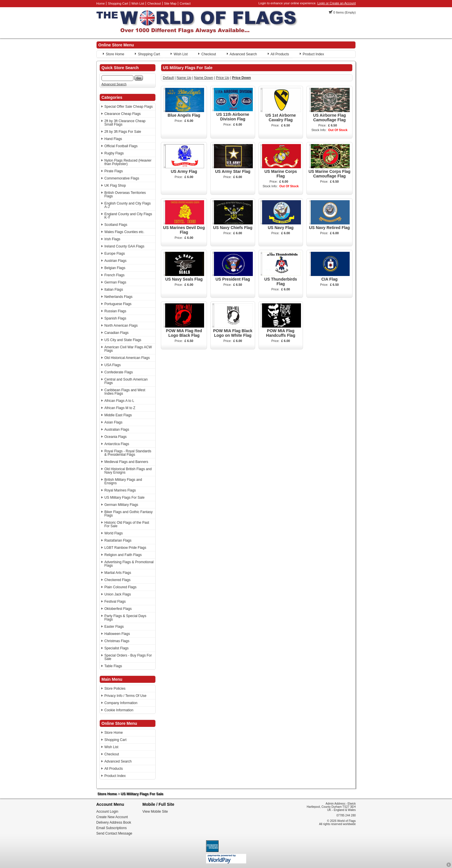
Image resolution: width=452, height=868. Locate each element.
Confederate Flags (119, 372)
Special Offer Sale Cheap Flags (129, 107)
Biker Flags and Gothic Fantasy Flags (128, 514)
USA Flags (113, 365)
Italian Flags (114, 290)
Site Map (170, 3)
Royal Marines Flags (120, 490)
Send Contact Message (114, 833)
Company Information (121, 703)
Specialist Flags (116, 648)
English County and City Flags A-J (128, 205)
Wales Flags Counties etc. (124, 232)
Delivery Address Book (114, 822)
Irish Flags (112, 239)
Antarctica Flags (117, 444)
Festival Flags (115, 602)
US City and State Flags (123, 340)
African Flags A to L (119, 401)
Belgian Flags (115, 268)
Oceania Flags (115, 437)
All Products (280, 54)
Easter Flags (114, 627)
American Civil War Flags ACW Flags (128, 349)
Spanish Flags (115, 318)
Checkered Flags (117, 580)
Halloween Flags (117, 634)
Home (100, 3)
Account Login (107, 812)
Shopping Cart (118, 3)
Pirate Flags (114, 171)
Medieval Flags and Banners (126, 462)
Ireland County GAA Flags (124, 246)
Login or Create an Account (337, 3)
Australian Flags (117, 430)
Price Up (223, 78)
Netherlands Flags (118, 297)
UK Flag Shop (115, 186)
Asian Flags (113, 422)
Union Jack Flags (118, 594)
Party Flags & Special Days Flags (125, 618)
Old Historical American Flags (127, 358)
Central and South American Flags (126, 381)
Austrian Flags (115, 261)
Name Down (204, 78)
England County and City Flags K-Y (128, 216)
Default (168, 78)
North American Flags (121, 326)
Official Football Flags (121, 146)
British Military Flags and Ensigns (123, 481)
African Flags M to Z (120, 408)
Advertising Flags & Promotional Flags (129, 564)
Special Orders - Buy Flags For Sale (128, 657)
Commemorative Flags (122, 178)
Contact (185, 3)
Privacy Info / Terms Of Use (125, 696)
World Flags (114, 533)
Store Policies (115, 689)
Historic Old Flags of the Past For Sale (127, 524)
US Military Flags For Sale (124, 498)
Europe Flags (115, 254)
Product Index (313, 54)
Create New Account (112, 817)
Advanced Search (243, 54)
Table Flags (113, 666)
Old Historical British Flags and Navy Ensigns (128, 471)
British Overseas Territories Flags (125, 194)
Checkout (154, 3)
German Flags (115, 282)
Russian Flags (115, 311)
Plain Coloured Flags (120, 587)
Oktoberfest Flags (118, 609)
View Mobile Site (155, 812)
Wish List (138, 3)
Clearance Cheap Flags (123, 114)
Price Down (241, 78)
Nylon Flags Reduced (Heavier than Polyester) (128, 162)
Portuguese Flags (118, 304)
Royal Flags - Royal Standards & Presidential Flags (128, 453)
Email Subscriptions (111, 828)
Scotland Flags (116, 225)
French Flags (114, 275)
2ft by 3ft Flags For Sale (123, 132)
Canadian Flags (116, 333)
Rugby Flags (114, 153)
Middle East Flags (118, 415)
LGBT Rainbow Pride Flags (125, 548)
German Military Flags (121, 505)
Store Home (115, 54)
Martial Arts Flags (118, 573)
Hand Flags (113, 139)
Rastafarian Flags (118, 540)
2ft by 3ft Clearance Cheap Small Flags (125, 123)
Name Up (184, 78)
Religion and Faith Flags (123, 555)
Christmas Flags (117, 641)
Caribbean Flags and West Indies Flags (125, 392)
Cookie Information (119, 710)
